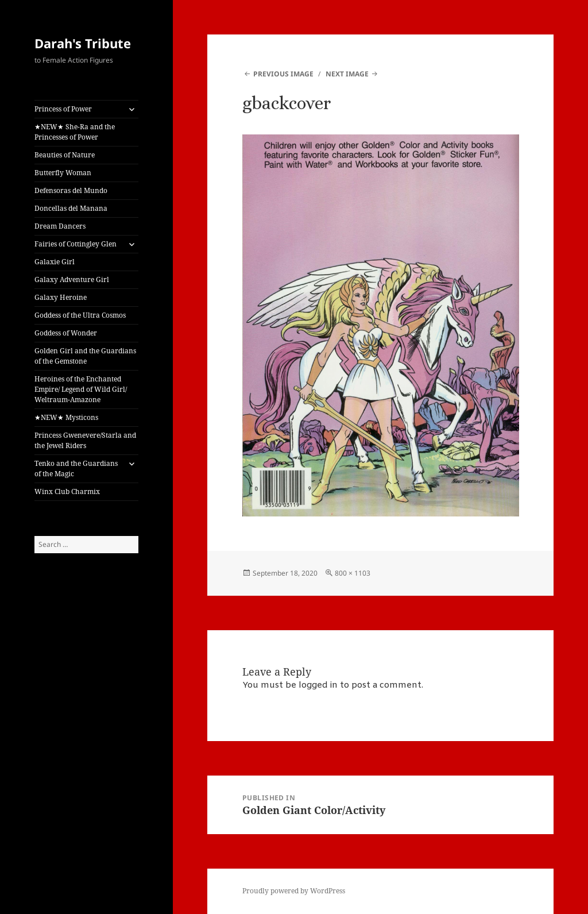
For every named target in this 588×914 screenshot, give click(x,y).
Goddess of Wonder (66, 333)
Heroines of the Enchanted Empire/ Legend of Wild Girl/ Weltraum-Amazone (81, 389)
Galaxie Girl (55, 262)
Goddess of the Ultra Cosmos (80, 315)
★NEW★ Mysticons (66, 417)
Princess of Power (63, 109)
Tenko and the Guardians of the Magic (76, 468)
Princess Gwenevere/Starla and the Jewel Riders (85, 440)
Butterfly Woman (63, 173)
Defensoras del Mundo (71, 190)
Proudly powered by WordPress (294, 891)
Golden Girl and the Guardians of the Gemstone (85, 356)
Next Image (347, 74)
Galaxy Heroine (61, 297)
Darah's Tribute (83, 43)
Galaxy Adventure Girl (72, 279)
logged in (318, 685)
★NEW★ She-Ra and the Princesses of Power (75, 132)
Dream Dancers (60, 226)
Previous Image (283, 74)
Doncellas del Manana (71, 208)
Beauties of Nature (65, 155)
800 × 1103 (353, 573)
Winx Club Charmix (67, 491)
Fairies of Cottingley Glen (76, 244)
